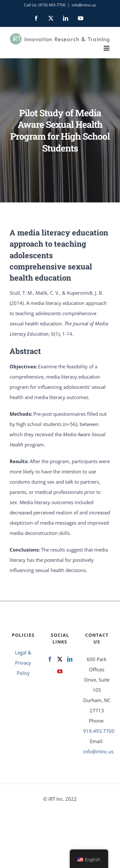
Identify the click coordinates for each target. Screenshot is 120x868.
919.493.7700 (99, 731)
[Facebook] (50, 659)
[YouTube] (60, 671)
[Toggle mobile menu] (107, 48)
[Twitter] (60, 659)
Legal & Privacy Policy (23, 663)
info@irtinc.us (84, 5)
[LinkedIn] (70, 659)
